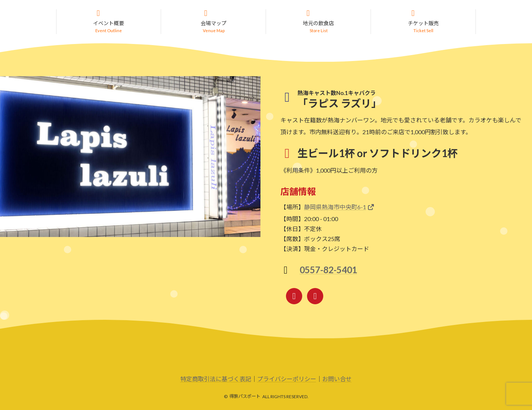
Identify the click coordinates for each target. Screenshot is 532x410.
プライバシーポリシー (287, 379)
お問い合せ (337, 379)
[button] (109, 22)
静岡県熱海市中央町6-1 (335, 208)
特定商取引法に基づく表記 (216, 379)
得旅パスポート (245, 397)
